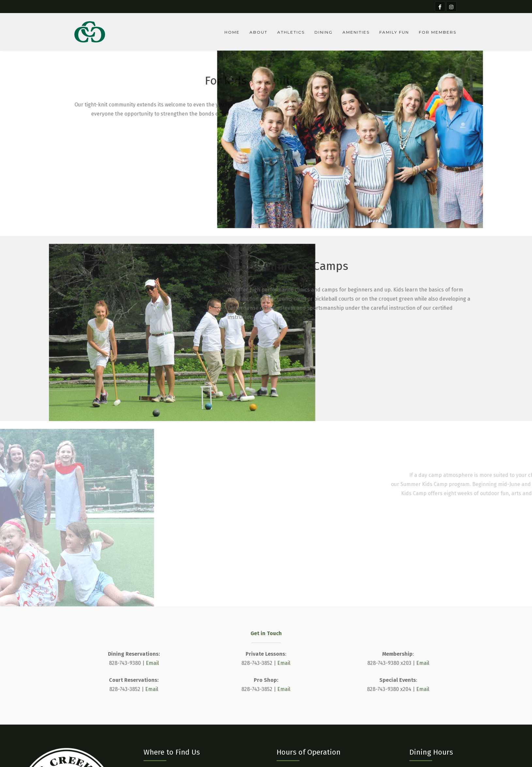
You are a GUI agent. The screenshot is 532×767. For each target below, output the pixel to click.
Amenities (356, 32)
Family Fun (394, 32)
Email (152, 663)
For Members (438, 32)
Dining (324, 32)
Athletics (291, 32)
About (258, 32)
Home (232, 32)
